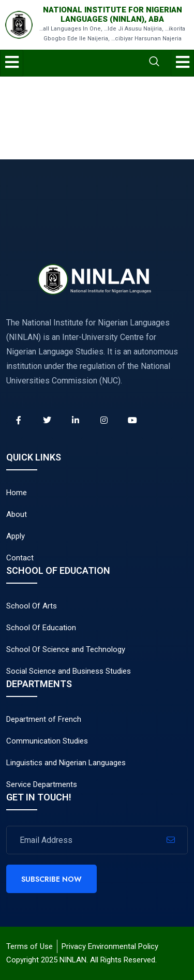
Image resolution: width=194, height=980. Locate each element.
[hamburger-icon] (12, 63)
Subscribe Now (51, 879)
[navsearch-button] (113, 63)
